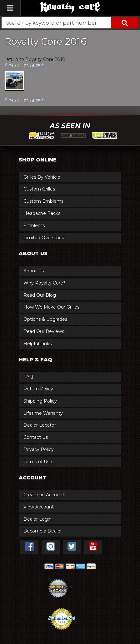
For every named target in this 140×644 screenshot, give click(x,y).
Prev (6, 65)
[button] (70, 23)
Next (43, 65)
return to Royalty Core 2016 (35, 59)
